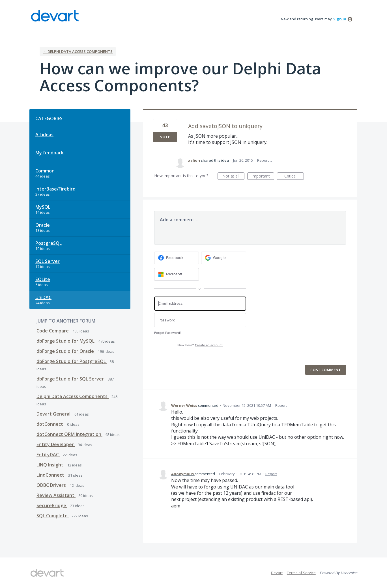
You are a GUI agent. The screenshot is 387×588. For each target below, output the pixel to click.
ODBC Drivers (52, 485)
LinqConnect (51, 475)
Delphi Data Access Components (73, 396)
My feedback (50, 153)
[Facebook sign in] (177, 258)
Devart (277, 573)
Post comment (326, 370)
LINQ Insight (50, 465)
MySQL (43, 207)
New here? (200, 345)
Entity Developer (56, 444)
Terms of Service (301, 573)
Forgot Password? (168, 333)
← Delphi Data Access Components (78, 51)
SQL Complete (53, 516)
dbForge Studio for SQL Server (71, 379)
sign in (340, 19)
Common (45, 171)
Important (263, 177)
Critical (294, 177)
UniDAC (43, 297)
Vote (165, 137)
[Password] (200, 320)
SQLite (43, 279)
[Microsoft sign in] (177, 274)
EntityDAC (48, 455)
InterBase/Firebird (55, 189)
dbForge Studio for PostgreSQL (72, 361)
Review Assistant (56, 495)
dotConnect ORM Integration (69, 434)
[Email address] (200, 304)
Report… (265, 160)
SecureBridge (52, 505)
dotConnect (50, 424)
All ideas (44, 135)
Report (281, 405)
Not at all (233, 177)
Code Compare (53, 331)
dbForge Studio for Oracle (66, 351)
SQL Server (48, 261)
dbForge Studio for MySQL (66, 341)
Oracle (43, 225)
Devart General (54, 414)
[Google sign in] (224, 258)
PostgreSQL (49, 243)
